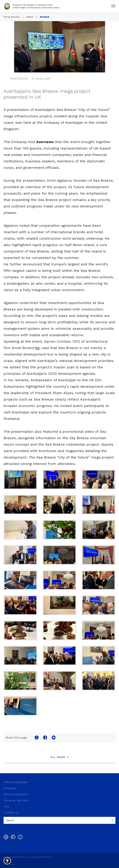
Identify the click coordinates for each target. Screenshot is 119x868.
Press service (12, 17)
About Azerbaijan (16, 782)
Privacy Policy (9, 864)
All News (58, 757)
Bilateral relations (16, 794)
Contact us (11, 812)
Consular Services (16, 800)
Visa (6, 806)
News (30, 17)
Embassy (10, 788)
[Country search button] (113, 820)
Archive (45, 17)
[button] (7, 861)
